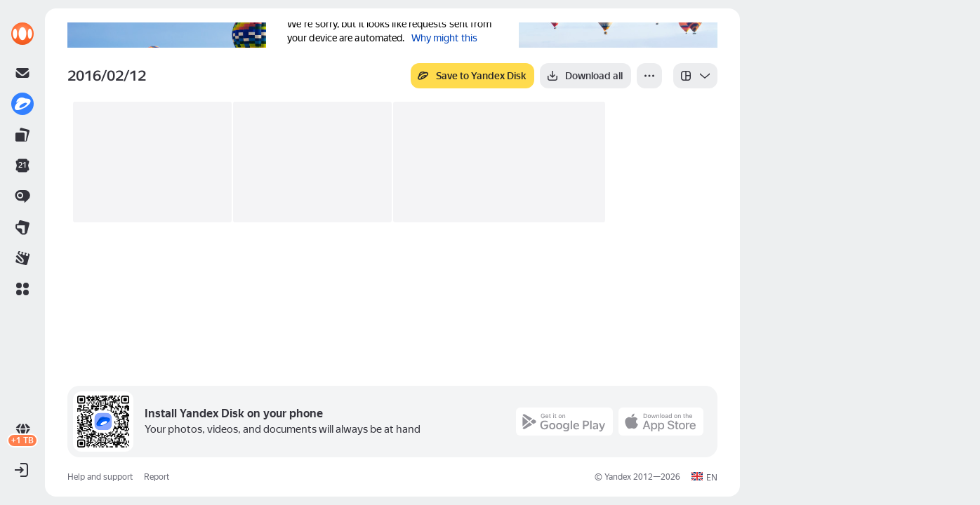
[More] (649, 76)
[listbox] (695, 76)
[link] (22, 34)
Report (157, 477)
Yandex (618, 477)
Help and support (100, 477)
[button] (22, 289)
